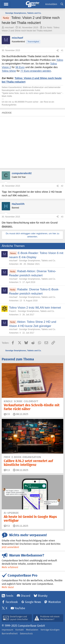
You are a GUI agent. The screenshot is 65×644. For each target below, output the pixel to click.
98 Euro (20, 67)
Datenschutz (26, 634)
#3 (62, 217)
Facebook (12, 602)
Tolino (60, 60)
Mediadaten (32, 630)
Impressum (7, 630)
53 (7, 526)
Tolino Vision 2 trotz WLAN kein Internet (35, 308)
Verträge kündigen (50, 630)
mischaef (9, 27)
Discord (26, 596)
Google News (33, 602)
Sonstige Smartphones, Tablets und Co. (37, 261)
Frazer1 (13, 311)
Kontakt (20, 630)
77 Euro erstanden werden (36, 71)
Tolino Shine (9, 71)
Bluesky (43, 596)
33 (7, 414)
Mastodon (55, 602)
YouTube (20, 608)
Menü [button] (6, 4)
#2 (62, 186)
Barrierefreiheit (10, 634)
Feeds (9, 596)
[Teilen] (58, 51)
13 (7, 470)
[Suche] (62, 4)
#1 (62, 50)
